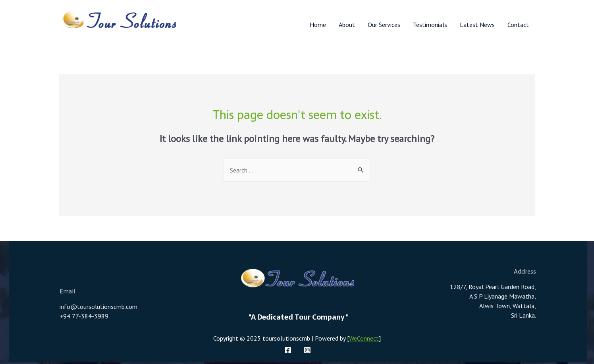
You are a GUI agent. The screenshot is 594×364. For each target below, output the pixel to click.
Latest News (477, 25)
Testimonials (430, 25)
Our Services (384, 25)
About (347, 25)
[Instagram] (307, 350)
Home (318, 25)
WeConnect (364, 338)
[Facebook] (288, 350)
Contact (518, 25)
